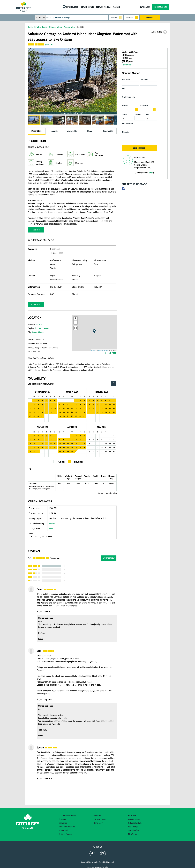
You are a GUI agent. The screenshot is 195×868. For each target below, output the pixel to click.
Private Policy (64, 830)
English (62, 834)
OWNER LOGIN (145, 7)
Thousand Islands (42, 328)
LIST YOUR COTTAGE (160, 7)
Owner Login (98, 823)
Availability (72, 131)
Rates (90, 131)
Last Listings (133, 827)
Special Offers (134, 830)
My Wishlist (133, 834)
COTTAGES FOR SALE (103, 7)
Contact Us (63, 823)
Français (69, 834)
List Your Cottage (100, 819)
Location (54, 131)
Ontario (39, 324)
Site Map (62, 819)
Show (151, 173)
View (51, 528)
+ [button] (76, 319)
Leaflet (93, 350)
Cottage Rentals (134, 819)
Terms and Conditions (67, 827)
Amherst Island (38, 332)
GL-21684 (81, 27)
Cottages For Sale (135, 823)
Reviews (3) (108, 131)
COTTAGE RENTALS (87, 7)
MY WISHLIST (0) (72, 7)
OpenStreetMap (103, 350)
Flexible (52, 523)
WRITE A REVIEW (109, 558)
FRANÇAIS (116, 7)
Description (36, 131)
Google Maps (111, 353)
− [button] (76, 322)
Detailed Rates (127, 65)
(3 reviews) (49, 44)
